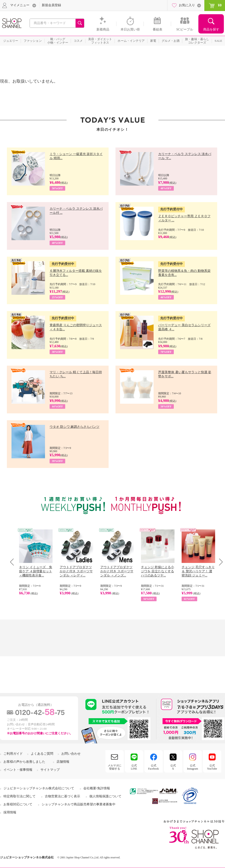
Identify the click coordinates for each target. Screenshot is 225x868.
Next (219, 562)
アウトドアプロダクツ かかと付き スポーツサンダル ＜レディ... (76, 571)
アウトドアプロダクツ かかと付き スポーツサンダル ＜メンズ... (117, 571)
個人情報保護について (105, 796)
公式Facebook (153, 767)
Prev (14, 562)
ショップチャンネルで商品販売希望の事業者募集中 (79, 804)
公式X (173, 767)
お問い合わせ (71, 754)
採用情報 (10, 812)
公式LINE (134, 767)
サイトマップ (50, 770)
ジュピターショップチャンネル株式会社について (39, 788)
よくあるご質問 (42, 754)
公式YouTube (212, 767)
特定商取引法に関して (20, 796)
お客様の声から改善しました (24, 762)
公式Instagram (193, 767)
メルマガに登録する (115, 767)
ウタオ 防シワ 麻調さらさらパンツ (75, 427)
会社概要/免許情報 (97, 788)
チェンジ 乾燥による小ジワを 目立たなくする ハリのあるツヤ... (157, 571)
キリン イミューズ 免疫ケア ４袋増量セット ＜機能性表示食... (36, 571)
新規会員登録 (51, 5)
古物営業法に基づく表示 (62, 796)
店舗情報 (63, 762)
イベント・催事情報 (18, 770)
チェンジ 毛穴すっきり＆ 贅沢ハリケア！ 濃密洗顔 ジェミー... (198, 571)
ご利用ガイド (13, 754)
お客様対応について (18, 804)
